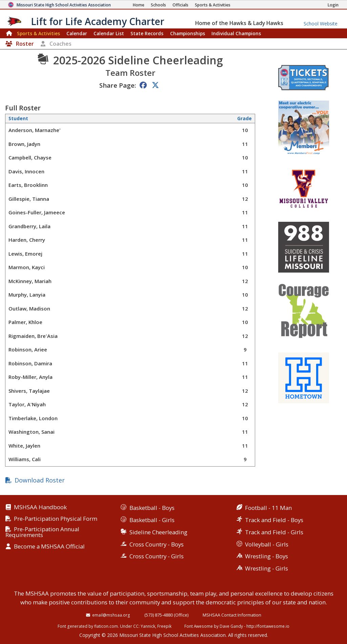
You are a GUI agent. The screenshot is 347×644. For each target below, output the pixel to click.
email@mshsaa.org (111, 615)
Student (18, 119)
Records (147, 33)
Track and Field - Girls (274, 532)
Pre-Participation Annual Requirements (42, 532)
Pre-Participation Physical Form (56, 519)
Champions (236, 33)
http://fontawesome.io (268, 626)
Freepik (164, 626)
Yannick (148, 626)
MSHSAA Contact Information (232, 615)
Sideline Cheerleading (158, 532)
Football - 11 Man (268, 508)
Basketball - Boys (152, 508)
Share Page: (118, 85)
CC (136, 626)
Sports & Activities (38, 33)
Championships (188, 33)
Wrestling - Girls (267, 568)
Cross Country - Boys (157, 544)
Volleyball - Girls (267, 544)
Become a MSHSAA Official (49, 547)
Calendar (77, 33)
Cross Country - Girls (157, 556)
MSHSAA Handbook (40, 507)
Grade (244, 119)
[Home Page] (139, 5)
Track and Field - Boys (274, 520)
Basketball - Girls (152, 520)
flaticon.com (106, 626)
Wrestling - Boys (267, 556)
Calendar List (109, 33)
